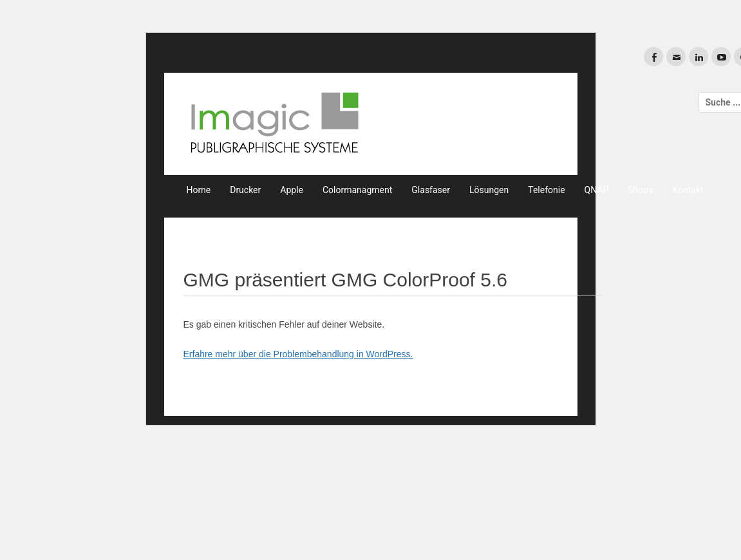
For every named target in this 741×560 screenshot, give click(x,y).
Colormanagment (357, 190)
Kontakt (688, 190)
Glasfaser (431, 190)
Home (199, 190)
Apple (292, 190)
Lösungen (489, 190)
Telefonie (546, 190)
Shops (640, 190)
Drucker (245, 190)
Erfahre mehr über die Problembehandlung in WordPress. (298, 354)
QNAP (597, 190)
